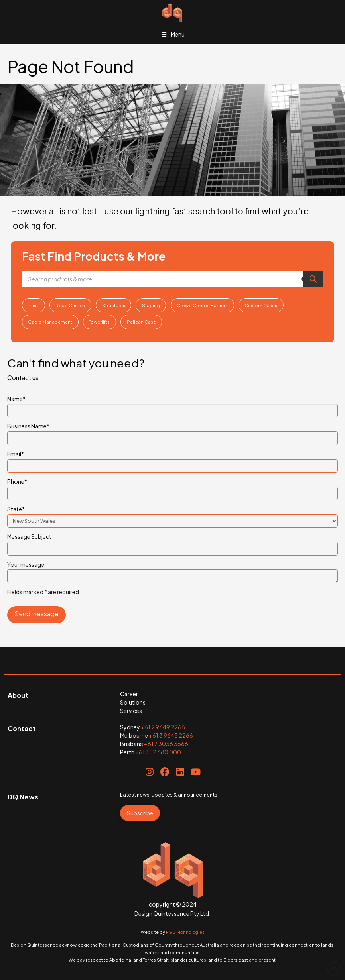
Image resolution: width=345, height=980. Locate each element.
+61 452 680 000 (158, 752)
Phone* (172, 488)
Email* (172, 460)
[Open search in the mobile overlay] (173, 279)
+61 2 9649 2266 (163, 727)
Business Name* (172, 432)
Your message (172, 569)
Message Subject (172, 543)
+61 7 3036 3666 (166, 744)
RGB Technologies (185, 932)
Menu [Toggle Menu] (173, 34)
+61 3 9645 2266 (171, 735)
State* (172, 515)
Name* (172, 405)
